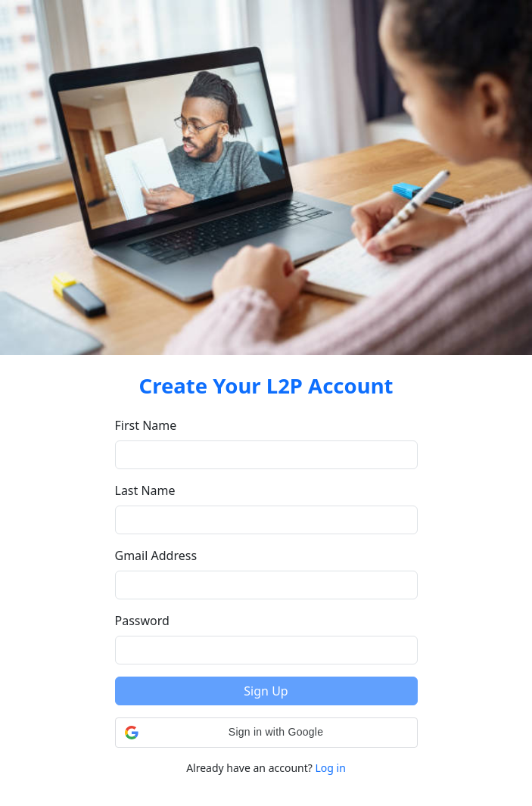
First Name (146, 425)
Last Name (145, 490)
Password (142, 621)
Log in (331, 768)
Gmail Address (156, 555)
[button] (266, 733)
